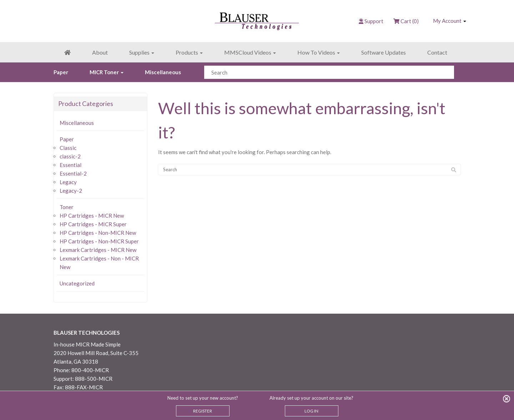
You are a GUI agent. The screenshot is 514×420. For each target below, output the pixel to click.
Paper (61, 72)
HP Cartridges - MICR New (92, 216)
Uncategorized (77, 283)
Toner (67, 207)
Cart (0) (406, 21)
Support (374, 21)
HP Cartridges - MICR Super (93, 224)
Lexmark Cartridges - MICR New (98, 250)
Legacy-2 (71, 191)
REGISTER (203, 411)
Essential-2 (73, 173)
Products (189, 52)
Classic (68, 148)
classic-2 (70, 156)
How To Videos (319, 52)
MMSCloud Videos (250, 52)
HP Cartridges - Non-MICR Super (99, 241)
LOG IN (311, 411)
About (100, 52)
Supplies (142, 52)
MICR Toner (107, 72)
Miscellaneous (163, 72)
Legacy (68, 182)
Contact (437, 52)
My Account (450, 21)
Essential (70, 165)
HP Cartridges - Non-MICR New (98, 233)
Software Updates (384, 52)
